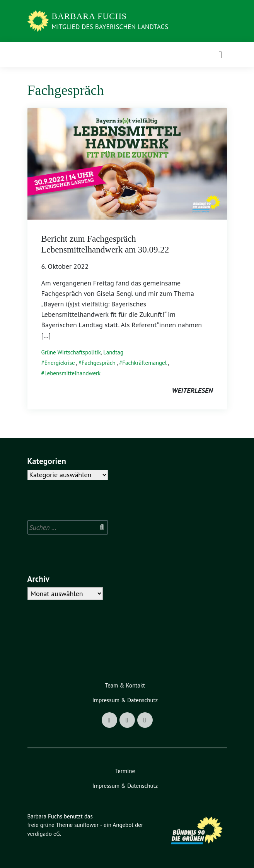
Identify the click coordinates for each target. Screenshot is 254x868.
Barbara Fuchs (89, 16)
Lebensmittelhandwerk (73, 373)
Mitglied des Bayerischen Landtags (110, 27)
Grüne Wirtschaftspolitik (71, 352)
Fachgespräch (99, 363)
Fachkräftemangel (144, 363)
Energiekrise (60, 363)
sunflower (86, 825)
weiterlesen (193, 390)
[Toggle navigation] (220, 55)
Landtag (113, 352)
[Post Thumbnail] (127, 163)
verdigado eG (44, 834)
